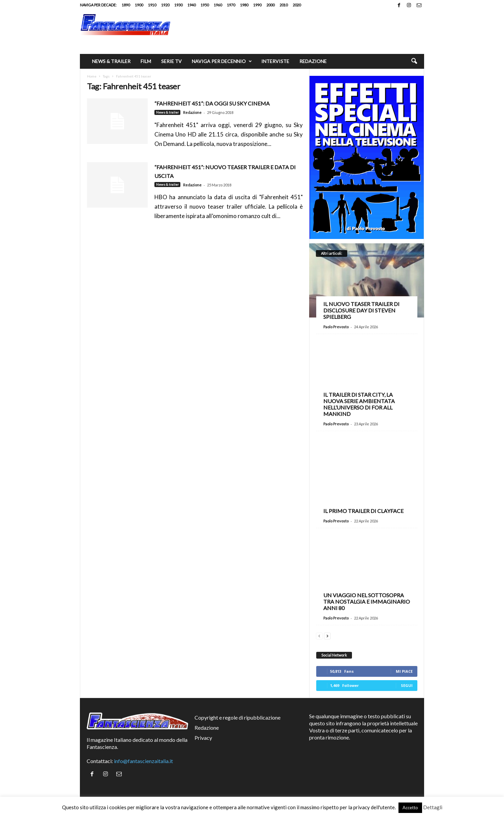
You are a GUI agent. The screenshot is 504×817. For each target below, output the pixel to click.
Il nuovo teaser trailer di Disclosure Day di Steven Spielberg (361, 310)
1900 (139, 5)
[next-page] (327, 635)
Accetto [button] (410, 808)
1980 (244, 5)
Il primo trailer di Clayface (363, 511)
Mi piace (404, 671)
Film (146, 61)
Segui (407, 685)
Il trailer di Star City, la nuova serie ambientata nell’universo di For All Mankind (359, 404)
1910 (152, 5)
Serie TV (171, 61)
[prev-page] (319, 635)
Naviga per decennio (222, 61)
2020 (297, 5)
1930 (178, 5)
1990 (257, 5)
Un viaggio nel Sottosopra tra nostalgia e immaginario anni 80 (367, 601)
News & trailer (111, 61)
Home (92, 76)
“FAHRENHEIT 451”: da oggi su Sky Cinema (212, 103)
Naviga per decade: (98, 5)
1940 (191, 5)
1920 (165, 5)
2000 (270, 5)
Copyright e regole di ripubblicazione (238, 717)
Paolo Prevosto (336, 327)
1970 (231, 5)
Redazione (313, 61)
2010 (284, 5)
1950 (205, 5)
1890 (126, 5)
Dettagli (433, 807)
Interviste (275, 61)
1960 (218, 5)
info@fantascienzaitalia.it (143, 761)
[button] (414, 61)
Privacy (203, 738)
